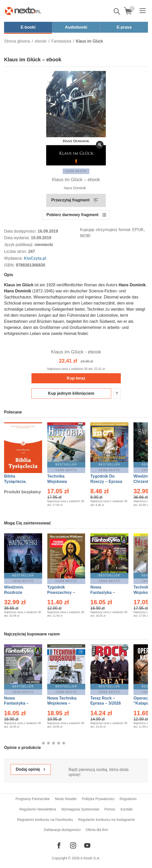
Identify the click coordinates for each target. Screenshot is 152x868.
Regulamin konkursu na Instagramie (107, 820)
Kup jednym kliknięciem (71, 393)
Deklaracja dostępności (62, 830)
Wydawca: (14, 258)
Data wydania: (18, 238)
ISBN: (10, 265)
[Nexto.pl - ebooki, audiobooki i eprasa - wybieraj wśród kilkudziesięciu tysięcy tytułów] (23, 11)
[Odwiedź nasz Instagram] (73, 845)
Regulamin (128, 799)
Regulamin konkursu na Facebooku (45, 820)
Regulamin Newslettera (38, 809)
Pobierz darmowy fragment (72, 215)
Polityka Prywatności (98, 799)
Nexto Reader (66, 799)
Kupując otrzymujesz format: (106, 230)
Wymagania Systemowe (80, 809)
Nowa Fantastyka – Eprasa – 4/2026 (19, 703)
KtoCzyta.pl (35, 258)
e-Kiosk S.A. (90, 858)
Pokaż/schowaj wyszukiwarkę (117, 11)
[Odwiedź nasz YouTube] (87, 845)
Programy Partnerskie (33, 799)
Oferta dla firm (97, 830)
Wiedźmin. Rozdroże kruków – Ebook (20, 592)
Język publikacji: (19, 245)
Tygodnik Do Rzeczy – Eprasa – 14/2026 (106, 482)
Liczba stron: (16, 251)
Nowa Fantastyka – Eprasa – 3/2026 (106, 592)
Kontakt (126, 809)
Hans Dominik (75, 188)
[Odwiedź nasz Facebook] (59, 845)
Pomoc (110, 809)
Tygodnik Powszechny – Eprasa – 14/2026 (64, 592)
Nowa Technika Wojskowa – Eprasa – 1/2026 (62, 703)
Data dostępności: (21, 231)
